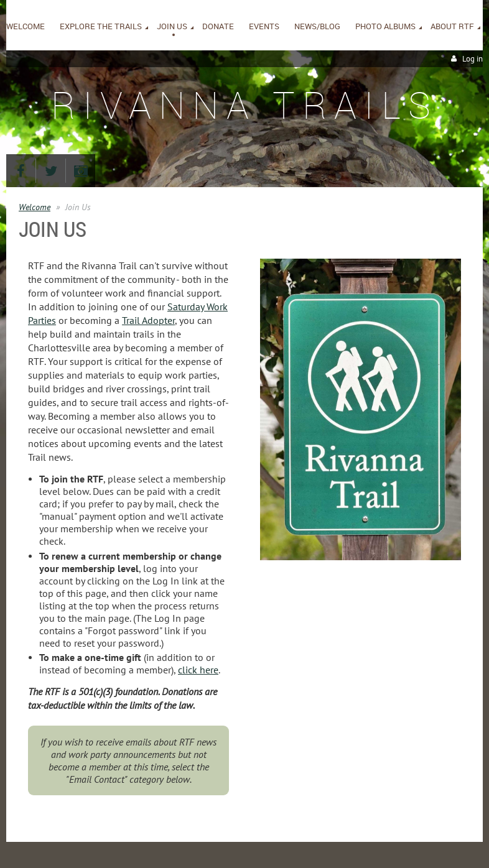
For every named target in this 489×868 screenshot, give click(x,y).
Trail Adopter (148, 320)
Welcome (35, 207)
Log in (473, 59)
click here (198, 670)
